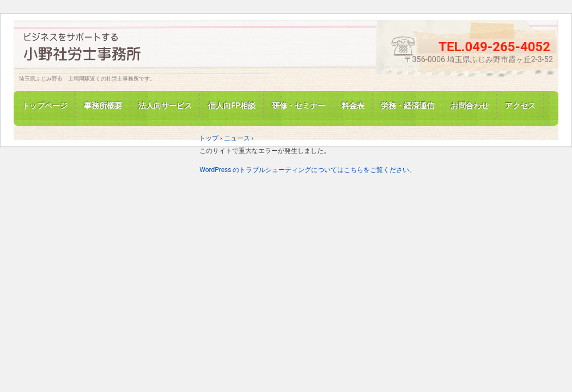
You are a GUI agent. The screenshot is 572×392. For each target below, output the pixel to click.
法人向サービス (165, 106)
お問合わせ (470, 106)
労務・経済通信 (407, 106)
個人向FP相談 (232, 106)
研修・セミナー (299, 106)
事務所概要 (103, 106)
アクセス (520, 106)
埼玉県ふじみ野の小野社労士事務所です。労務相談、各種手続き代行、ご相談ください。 (144, 49)
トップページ (45, 106)
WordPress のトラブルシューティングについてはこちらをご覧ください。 (308, 170)
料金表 (353, 106)
